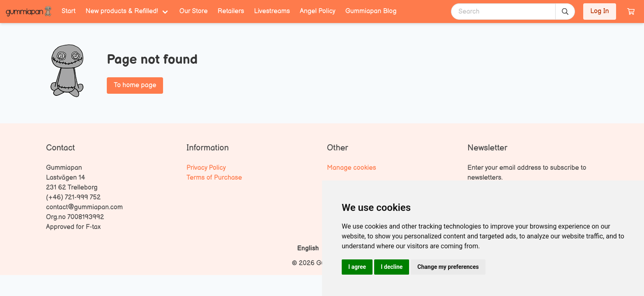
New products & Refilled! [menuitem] (122, 11)
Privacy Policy (206, 168)
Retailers (231, 11)
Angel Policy (318, 11)
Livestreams (272, 11)
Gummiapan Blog (371, 11)
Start (69, 11)
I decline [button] (392, 267)
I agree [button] (357, 267)
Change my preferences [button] (448, 267)
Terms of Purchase (214, 178)
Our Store (194, 11)
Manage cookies (352, 168)
